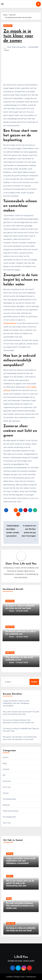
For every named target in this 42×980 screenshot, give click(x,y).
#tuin (7, 50)
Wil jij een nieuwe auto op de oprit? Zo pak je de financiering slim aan (20, 883)
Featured (7, 781)
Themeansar (31, 977)
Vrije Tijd (7, 823)
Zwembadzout (10, 323)
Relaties (6, 805)
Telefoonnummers (11, 811)
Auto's (6, 757)
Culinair (6, 769)
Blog (5, 763)
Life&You (21, 957)
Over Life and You (19, 47)
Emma (10, 611)
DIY (4, 775)
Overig (6, 793)
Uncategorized (9, 817)
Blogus (18, 977)
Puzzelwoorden (10, 799)
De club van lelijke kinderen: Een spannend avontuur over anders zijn (20, 906)
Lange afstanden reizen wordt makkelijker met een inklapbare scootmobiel (16, 703)
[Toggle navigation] (2, 4)
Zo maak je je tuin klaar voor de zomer (18, 36)
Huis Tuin (8, 26)
